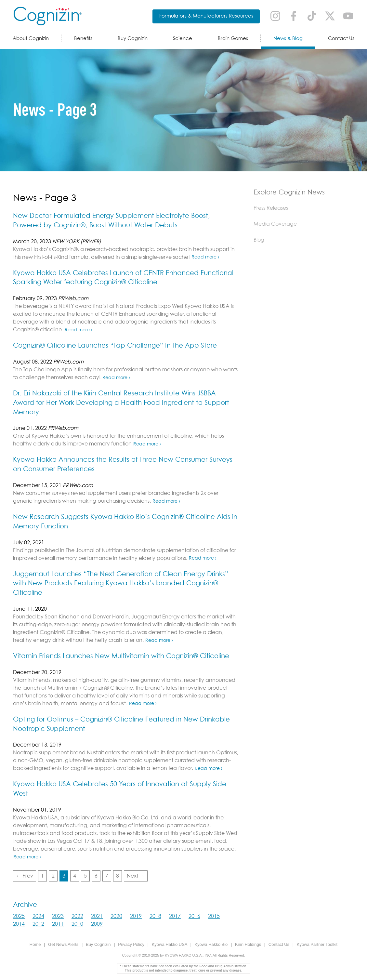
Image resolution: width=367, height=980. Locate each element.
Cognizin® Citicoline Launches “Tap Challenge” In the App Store (115, 346)
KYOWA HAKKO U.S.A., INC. (188, 955)
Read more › (205, 257)
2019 (136, 916)
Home (36, 944)
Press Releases (271, 208)
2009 (97, 924)
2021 (97, 916)
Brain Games (233, 39)
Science (183, 39)
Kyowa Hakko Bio (212, 944)
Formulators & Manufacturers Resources (206, 16)
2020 (116, 916)
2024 (38, 916)
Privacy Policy (132, 944)
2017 (175, 916)
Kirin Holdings (249, 944)
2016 (194, 916)
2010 (77, 924)
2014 (19, 924)
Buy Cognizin (133, 39)
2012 (38, 924)
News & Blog (288, 39)
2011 (58, 924)
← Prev (25, 876)
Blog (259, 240)
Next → (136, 876)
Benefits (83, 39)
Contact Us (341, 39)
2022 (77, 916)
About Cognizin (31, 39)
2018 (155, 916)
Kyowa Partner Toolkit (317, 944)
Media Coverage (275, 224)
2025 (19, 916)
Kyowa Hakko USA (170, 944)
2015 (214, 916)
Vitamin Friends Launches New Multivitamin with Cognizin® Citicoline (121, 656)
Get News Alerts (64, 944)
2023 (58, 916)
